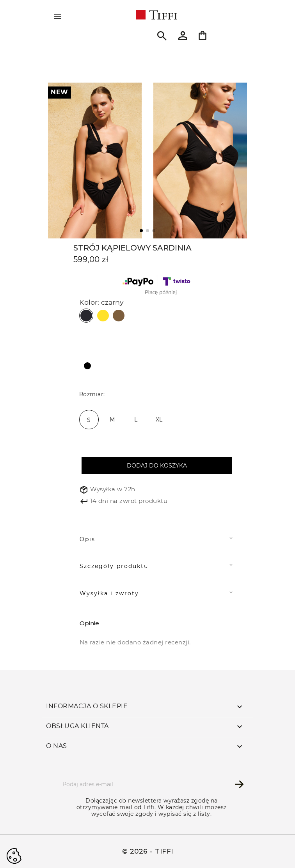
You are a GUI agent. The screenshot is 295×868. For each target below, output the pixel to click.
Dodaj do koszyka (157, 466)
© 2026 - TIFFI (148, 851)
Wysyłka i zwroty (109, 593)
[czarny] (89, 365)
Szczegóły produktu (114, 566)
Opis (87, 539)
